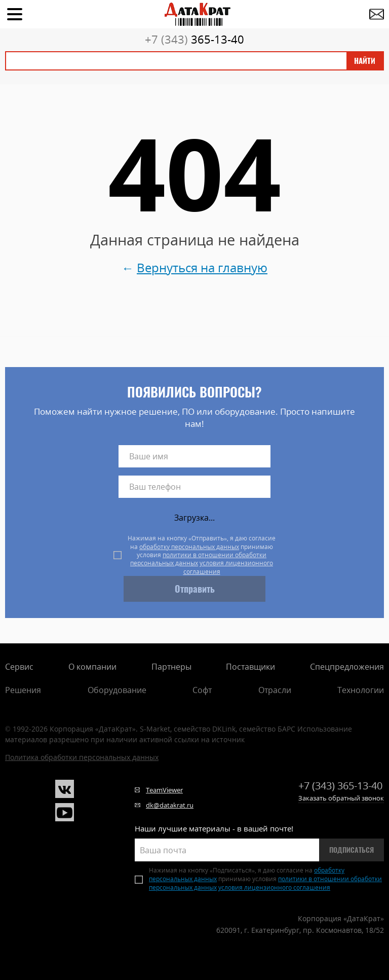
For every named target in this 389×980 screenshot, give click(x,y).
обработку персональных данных (189, 547)
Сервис (19, 667)
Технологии (361, 690)
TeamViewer (164, 790)
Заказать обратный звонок (341, 798)
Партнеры (171, 667)
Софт (202, 690)
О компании (92, 667)
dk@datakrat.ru (170, 805)
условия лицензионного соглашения (228, 567)
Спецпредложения (347, 667)
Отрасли (275, 690)
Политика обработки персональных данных (82, 757)
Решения (23, 690)
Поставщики (250, 667)
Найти (365, 61)
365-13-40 (194, 39)
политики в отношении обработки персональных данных (198, 559)
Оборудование (117, 690)
